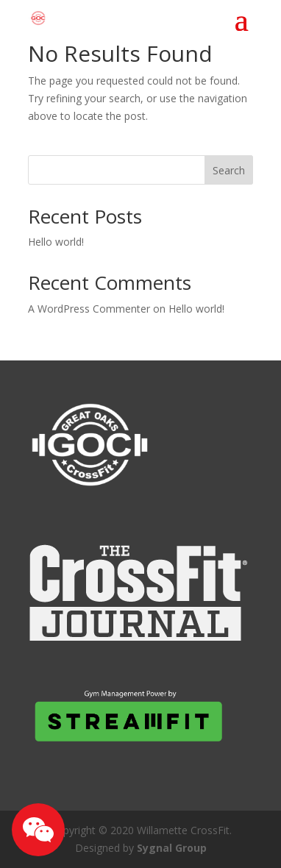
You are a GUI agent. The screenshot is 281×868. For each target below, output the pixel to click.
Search (229, 170)
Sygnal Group (172, 848)
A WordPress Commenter (89, 309)
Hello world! (56, 242)
